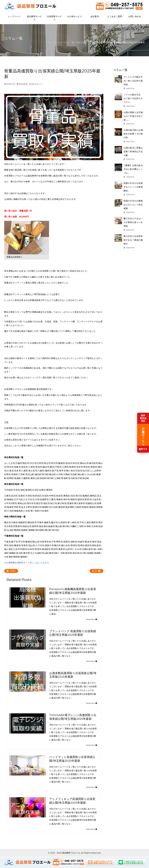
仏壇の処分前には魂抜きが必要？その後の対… (129, 136)
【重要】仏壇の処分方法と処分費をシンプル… (129, 171)
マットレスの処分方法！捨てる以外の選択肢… (129, 82)
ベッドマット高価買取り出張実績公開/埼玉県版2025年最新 (72, 759)
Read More (92, 619)
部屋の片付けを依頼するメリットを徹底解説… (129, 189)
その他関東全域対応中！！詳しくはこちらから (27, 563)
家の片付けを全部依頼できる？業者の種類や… (129, 242)
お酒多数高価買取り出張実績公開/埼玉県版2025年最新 (73, 675)
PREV (11, 571)
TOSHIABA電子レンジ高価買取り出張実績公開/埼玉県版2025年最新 (73, 717)
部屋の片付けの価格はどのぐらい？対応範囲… (129, 206)
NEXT (96, 571)
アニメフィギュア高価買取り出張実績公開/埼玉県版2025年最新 (72, 801)
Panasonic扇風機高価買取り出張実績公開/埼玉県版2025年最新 (73, 591)
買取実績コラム (37, 84)
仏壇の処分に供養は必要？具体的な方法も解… (129, 153)
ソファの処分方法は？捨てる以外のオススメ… (129, 100)
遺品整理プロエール (71, 853)
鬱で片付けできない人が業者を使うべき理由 (129, 224)
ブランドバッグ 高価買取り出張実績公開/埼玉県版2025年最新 (73, 633)
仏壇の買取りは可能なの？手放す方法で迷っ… (129, 118)
